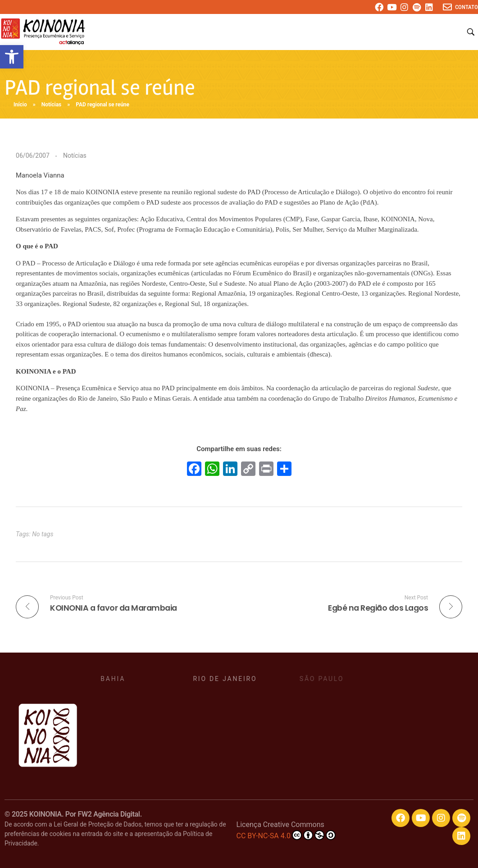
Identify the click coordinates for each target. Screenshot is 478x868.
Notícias (52, 105)
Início (20, 105)
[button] (12, 57)
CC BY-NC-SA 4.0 (286, 835)
